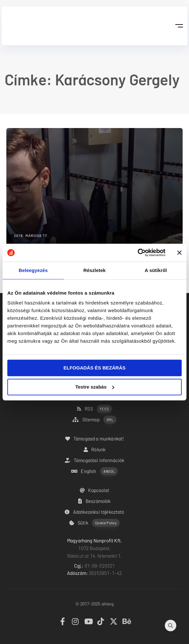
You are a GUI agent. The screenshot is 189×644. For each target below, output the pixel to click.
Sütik (95, 523)
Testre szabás (95, 387)
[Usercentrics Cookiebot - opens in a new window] (138, 253)
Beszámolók (94, 501)
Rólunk (94, 449)
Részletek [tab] (94, 270)
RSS (94, 409)
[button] (179, 26)
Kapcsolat (94, 490)
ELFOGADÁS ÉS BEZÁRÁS (94, 368)
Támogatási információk (95, 460)
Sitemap (94, 420)
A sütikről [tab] (156, 270)
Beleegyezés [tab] (33, 270)
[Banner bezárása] (179, 253)
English (94, 471)
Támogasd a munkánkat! (95, 439)
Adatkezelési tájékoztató (94, 512)
